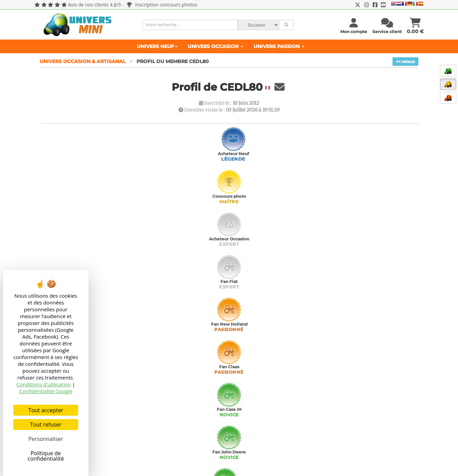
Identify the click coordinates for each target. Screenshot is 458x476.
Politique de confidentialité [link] (46, 456)
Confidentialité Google (46, 391)
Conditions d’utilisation (44, 384)
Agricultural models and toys (169, 397)
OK (410, 440)
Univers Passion (279, 46)
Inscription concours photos (162, 5)
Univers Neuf (157, 46)
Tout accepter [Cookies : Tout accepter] (46, 410)
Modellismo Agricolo (160, 417)
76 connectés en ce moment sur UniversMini (374, 464)
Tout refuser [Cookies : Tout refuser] (46, 425)
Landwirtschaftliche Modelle (169, 410)
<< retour (405, 62)
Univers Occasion (216, 46)
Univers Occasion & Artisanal (83, 61)
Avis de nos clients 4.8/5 (94, 5)
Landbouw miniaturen (163, 403)
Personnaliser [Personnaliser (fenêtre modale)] (46, 439)
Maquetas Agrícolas (159, 424)
